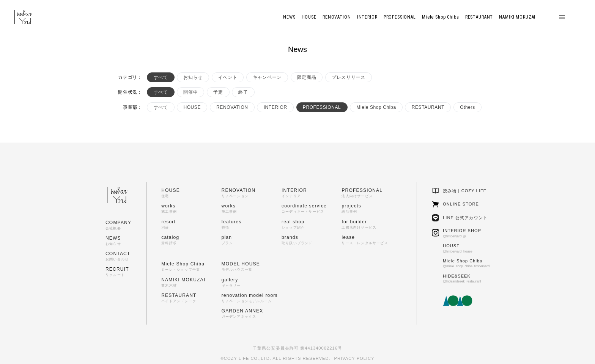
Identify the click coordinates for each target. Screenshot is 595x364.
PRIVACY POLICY (354, 358)
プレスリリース (348, 77)
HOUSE (192, 107)
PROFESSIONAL (322, 107)
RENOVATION (232, 107)
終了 (243, 92)
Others (467, 107)
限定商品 (307, 77)
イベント (228, 77)
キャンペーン (267, 77)
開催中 (190, 92)
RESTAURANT (428, 107)
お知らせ (193, 77)
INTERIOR (275, 107)
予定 (218, 92)
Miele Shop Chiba (376, 107)
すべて (161, 77)
